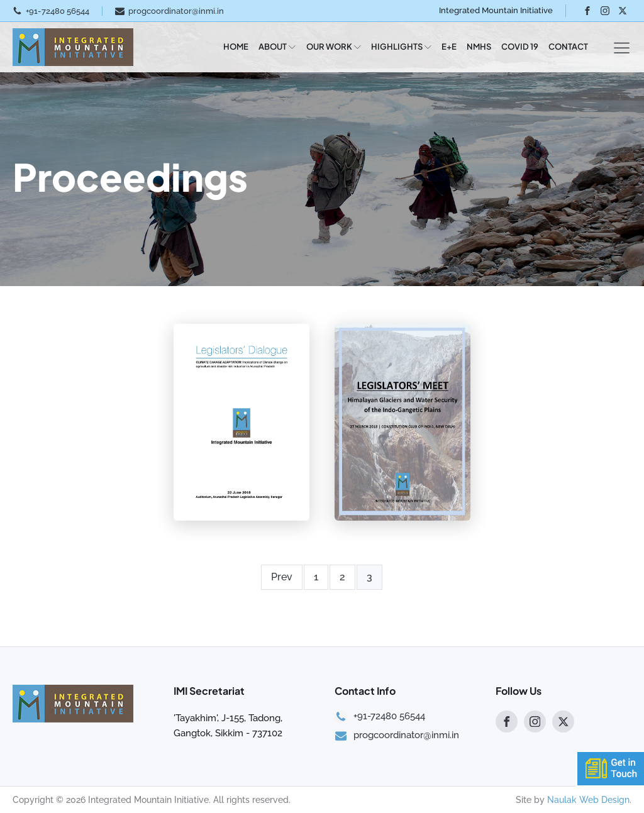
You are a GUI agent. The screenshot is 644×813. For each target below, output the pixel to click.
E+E (449, 47)
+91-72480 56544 (58, 11)
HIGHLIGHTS (401, 47)
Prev (282, 577)
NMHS (479, 47)
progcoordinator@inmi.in (176, 11)
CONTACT (568, 47)
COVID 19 (520, 47)
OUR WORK (334, 47)
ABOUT (277, 47)
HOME (236, 47)
